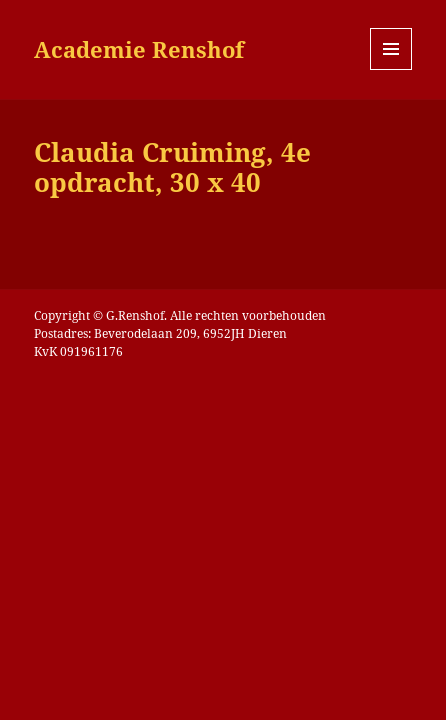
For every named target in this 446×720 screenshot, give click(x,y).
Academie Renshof (139, 49)
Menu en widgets (391, 69)
